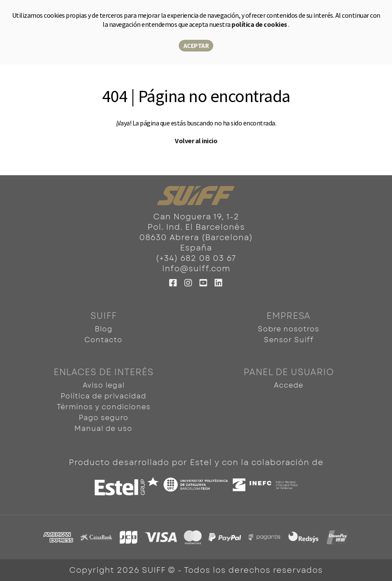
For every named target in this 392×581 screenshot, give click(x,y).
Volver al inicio (196, 141)
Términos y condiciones (104, 407)
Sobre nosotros (289, 329)
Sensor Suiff (289, 340)
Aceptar (196, 46)
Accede (289, 385)
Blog (104, 329)
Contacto (103, 340)
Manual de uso (103, 429)
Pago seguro (104, 418)
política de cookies (260, 24)
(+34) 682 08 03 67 (196, 258)
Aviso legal (104, 385)
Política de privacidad (103, 396)
